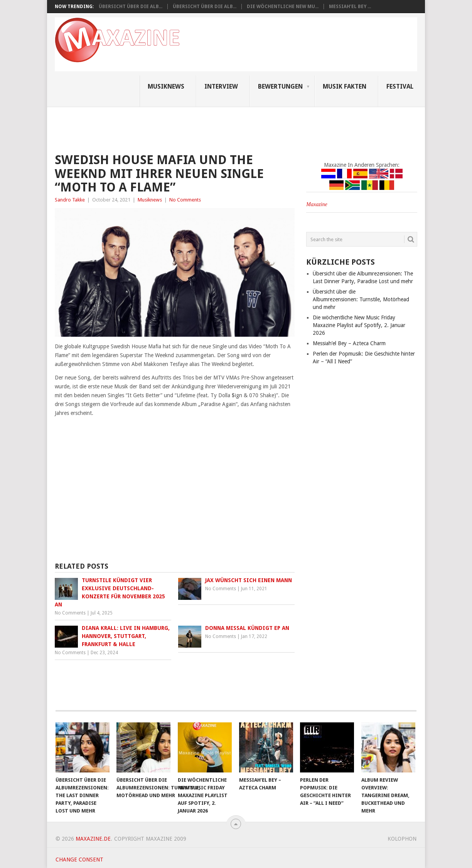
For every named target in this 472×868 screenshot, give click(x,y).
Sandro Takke (70, 200)
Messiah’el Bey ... (350, 7)
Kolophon (402, 839)
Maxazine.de (93, 839)
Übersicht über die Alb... (131, 7)
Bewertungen (280, 86)
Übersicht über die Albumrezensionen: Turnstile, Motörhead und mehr (361, 299)
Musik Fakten (345, 86)
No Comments (185, 200)
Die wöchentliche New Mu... (283, 7)
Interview (221, 86)
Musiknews (166, 86)
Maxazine (317, 204)
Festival (400, 86)
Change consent (79, 860)
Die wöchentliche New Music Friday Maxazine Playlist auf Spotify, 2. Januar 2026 (359, 325)
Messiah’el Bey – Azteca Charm (349, 343)
